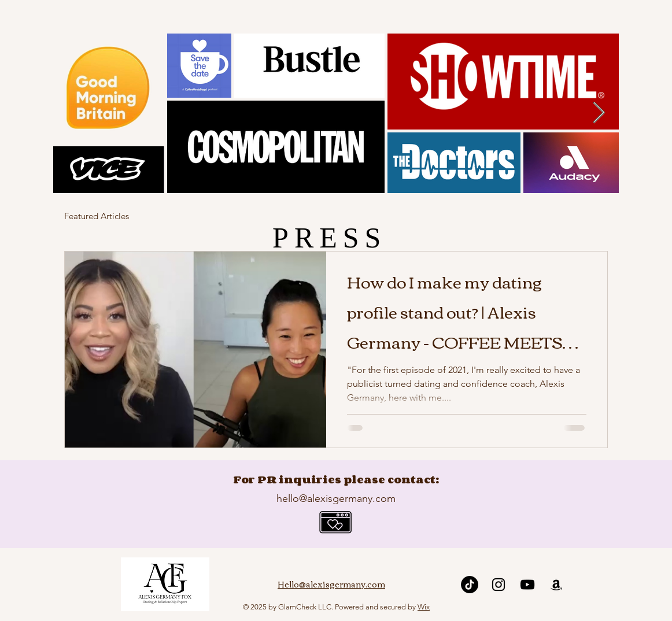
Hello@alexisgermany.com (331, 584)
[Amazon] (556, 585)
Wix (424, 607)
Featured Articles (97, 216)
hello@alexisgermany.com (336, 498)
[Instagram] (499, 585)
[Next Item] (599, 113)
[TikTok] (470, 585)
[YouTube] (527, 585)
